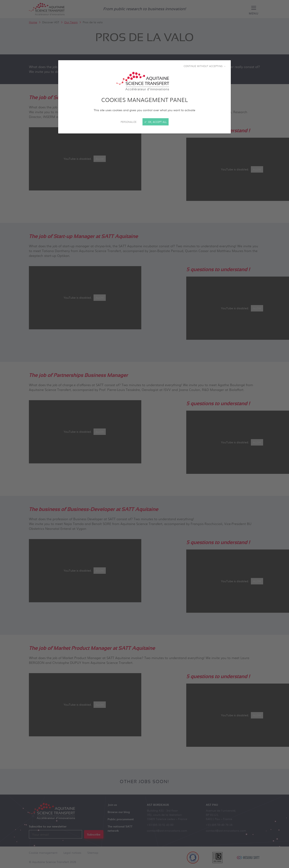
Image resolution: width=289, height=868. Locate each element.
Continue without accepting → (205, 66)
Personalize (129, 122)
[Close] (144, 434)
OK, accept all (156, 122)
